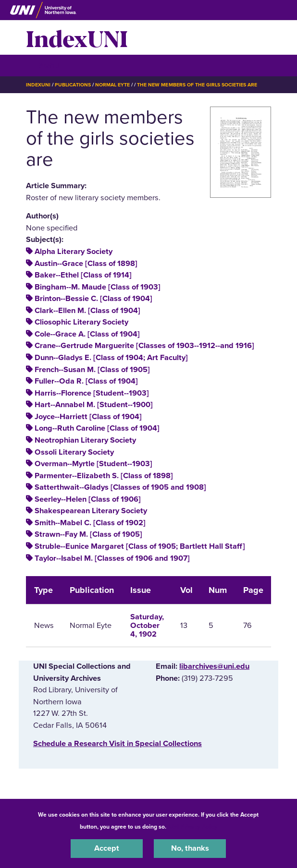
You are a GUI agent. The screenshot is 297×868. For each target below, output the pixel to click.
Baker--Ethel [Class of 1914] (83, 275)
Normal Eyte (112, 85)
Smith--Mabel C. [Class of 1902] (90, 523)
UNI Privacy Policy (193, 827)
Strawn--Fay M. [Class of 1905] (88, 534)
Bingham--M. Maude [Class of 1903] (98, 287)
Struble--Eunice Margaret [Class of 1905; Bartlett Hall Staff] (140, 546)
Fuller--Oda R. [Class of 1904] (86, 381)
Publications (73, 85)
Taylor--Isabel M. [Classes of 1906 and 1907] (112, 558)
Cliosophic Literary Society (81, 322)
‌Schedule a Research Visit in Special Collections (118, 744)
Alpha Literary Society (74, 252)
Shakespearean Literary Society (91, 511)
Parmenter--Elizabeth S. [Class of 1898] (104, 476)
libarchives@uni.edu (214, 666)
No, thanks (190, 848)
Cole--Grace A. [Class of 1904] (87, 334)
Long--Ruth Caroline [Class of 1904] (97, 428)
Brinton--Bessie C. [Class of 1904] (93, 299)
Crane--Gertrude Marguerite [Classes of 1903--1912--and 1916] (144, 346)
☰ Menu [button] (43, 65)
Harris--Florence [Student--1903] (92, 393)
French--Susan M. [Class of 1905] (92, 370)
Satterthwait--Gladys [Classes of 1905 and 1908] (120, 487)
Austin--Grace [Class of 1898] (86, 264)
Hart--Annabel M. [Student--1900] (94, 405)
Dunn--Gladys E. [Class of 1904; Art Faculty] (111, 358)
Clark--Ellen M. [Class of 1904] (87, 311)
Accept (107, 848)
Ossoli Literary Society (74, 452)
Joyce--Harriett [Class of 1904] (88, 417)
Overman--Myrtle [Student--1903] (93, 464)
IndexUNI (77, 37)
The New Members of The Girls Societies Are (197, 85)
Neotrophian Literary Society (85, 440)
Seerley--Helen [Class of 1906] (88, 499)
